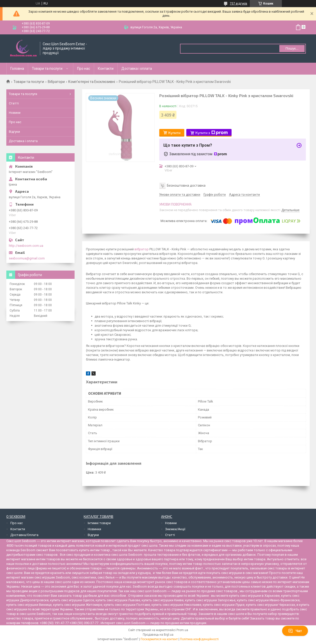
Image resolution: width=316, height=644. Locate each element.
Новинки (94, 529)
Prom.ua (182, 630)
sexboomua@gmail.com (27, 258)
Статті (14, 103)
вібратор (142, 249)
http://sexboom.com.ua (26, 246)
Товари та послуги (47, 69)
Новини (15, 113)
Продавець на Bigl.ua (158, 635)
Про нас (84, 69)
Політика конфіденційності (199, 639)
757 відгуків (239, 4)
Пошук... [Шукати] (292, 48)
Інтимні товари (99, 523)
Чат (295, 631)
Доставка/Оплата (24, 535)
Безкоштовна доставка (186, 185)
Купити (174, 133)
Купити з (212, 133)
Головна (17, 69)
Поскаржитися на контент (159, 639)
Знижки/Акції (175, 529)
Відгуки (14, 132)
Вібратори (56, 82)
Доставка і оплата (137, 69)
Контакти (106, 69)
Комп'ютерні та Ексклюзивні (92, 82)
